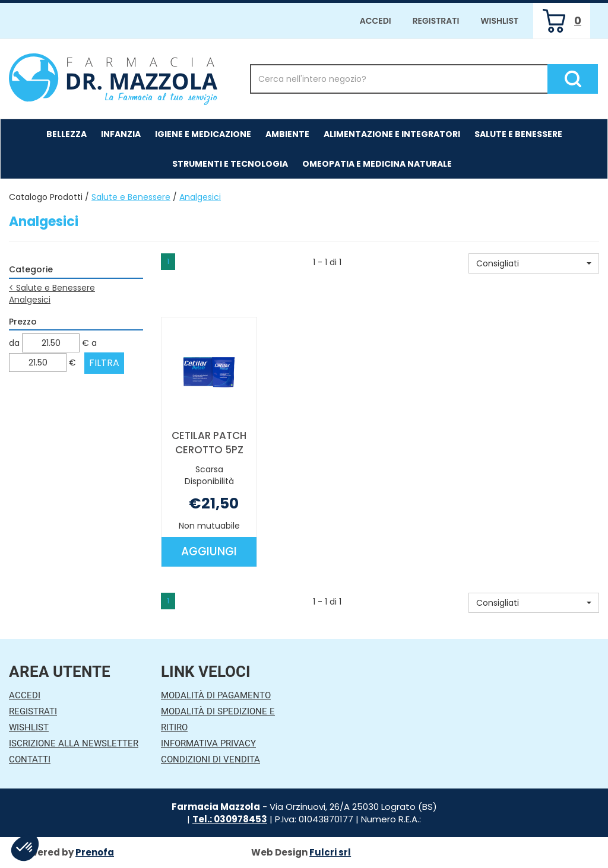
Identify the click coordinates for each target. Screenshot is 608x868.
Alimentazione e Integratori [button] (392, 134)
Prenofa (95, 852)
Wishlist (499, 21)
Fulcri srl (330, 852)
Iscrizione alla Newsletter (74, 743)
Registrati (436, 21)
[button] (534, 263)
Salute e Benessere (131, 197)
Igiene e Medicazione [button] (203, 134)
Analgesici (30, 300)
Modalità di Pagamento (216, 695)
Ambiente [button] (287, 134)
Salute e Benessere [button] (518, 134)
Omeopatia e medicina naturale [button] (377, 164)
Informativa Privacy (208, 743)
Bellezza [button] (66, 134)
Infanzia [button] (121, 134)
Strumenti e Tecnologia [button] (230, 164)
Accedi (376, 21)
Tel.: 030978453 (230, 819)
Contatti (30, 759)
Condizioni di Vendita (210, 759)
